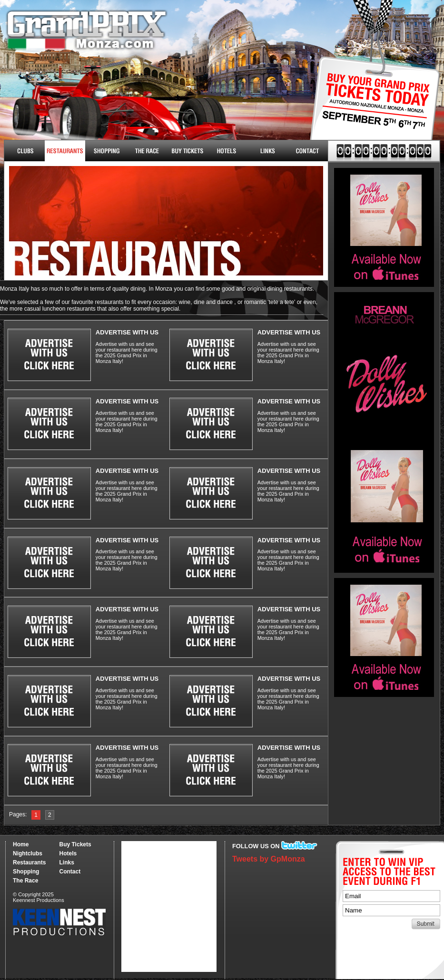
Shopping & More (105, 151)
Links (267, 151)
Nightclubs (25, 151)
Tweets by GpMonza (269, 859)
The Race (146, 151)
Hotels (227, 151)
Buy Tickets (371, 108)
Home (21, 844)
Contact (308, 151)
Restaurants (65, 151)
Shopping (26, 872)
